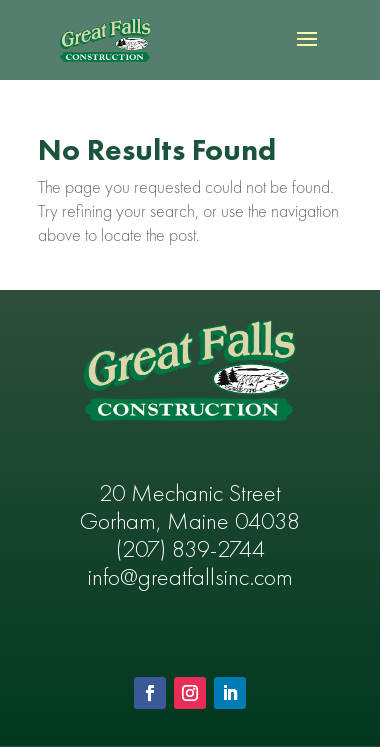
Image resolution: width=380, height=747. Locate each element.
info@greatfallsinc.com (190, 579)
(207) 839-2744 (190, 551)
